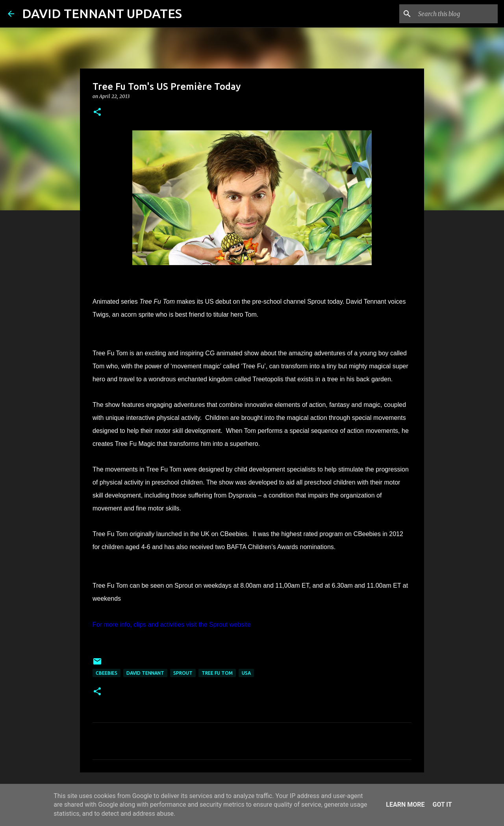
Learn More (405, 805)
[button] (97, 112)
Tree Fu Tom (217, 673)
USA (246, 673)
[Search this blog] (456, 14)
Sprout (183, 673)
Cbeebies (107, 673)
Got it (442, 805)
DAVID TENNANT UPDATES (102, 13)
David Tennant (145, 673)
